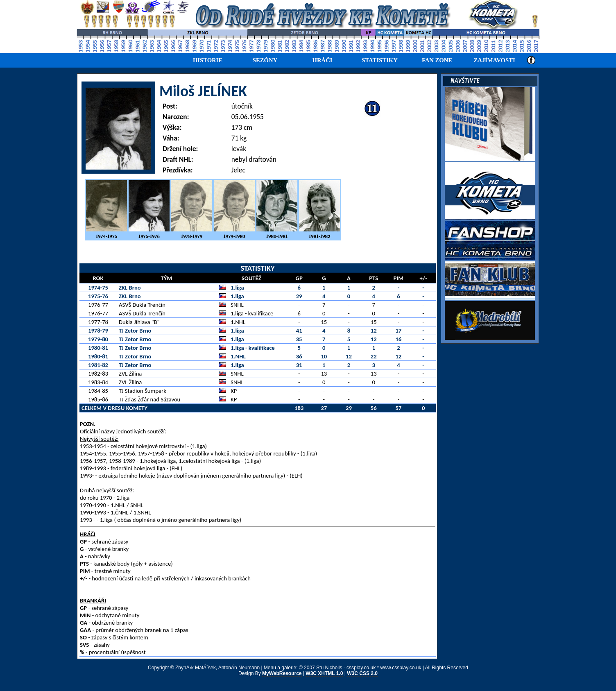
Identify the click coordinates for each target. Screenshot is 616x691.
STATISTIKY (379, 60)
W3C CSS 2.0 (362, 673)
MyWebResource (282, 673)
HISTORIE (208, 60)
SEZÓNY (265, 60)
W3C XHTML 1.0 (324, 673)
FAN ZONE (437, 60)
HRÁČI (323, 60)
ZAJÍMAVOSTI (494, 60)
